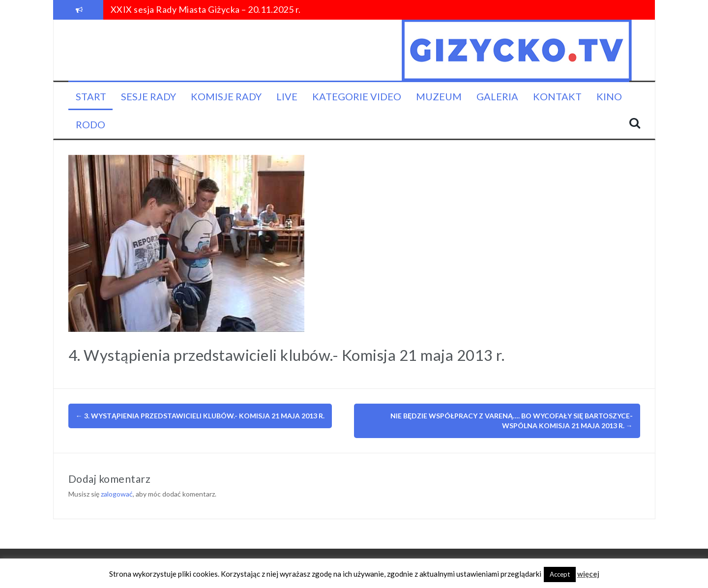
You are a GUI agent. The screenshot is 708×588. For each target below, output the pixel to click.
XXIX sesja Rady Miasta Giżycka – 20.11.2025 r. (206, 9)
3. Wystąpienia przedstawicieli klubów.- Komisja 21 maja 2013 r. (200, 416)
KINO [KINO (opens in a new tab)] (609, 96)
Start (91, 96)
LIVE (287, 96)
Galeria (497, 96)
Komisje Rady (226, 96)
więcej (588, 574)
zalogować (117, 494)
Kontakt (557, 96)
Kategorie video (357, 96)
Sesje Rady (148, 96)
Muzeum (439, 96)
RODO (90, 124)
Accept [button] (560, 574)
